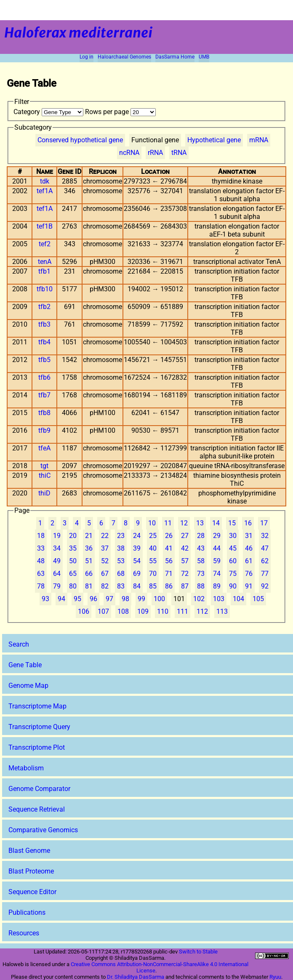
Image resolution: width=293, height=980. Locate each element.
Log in (87, 57)
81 (89, 586)
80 (73, 586)
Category (49, 112)
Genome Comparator (39, 789)
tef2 (45, 244)
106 (84, 611)
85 (153, 586)
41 (169, 548)
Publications (27, 912)
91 (249, 586)
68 (121, 574)
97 (109, 599)
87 (185, 586)
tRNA (179, 153)
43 (201, 548)
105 (258, 599)
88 (201, 586)
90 (233, 586)
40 (153, 548)
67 (105, 574)
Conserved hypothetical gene (80, 140)
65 (73, 574)
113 (222, 611)
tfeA (44, 448)
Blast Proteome (31, 871)
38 (121, 548)
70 (153, 574)
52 (105, 561)
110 (163, 611)
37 (105, 548)
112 (202, 611)
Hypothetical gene (214, 140)
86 (169, 586)
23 (121, 536)
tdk (45, 181)
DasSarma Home (175, 57)
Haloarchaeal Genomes (124, 57)
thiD (44, 493)
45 (233, 548)
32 (265, 536)
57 (185, 561)
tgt (44, 466)
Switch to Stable (198, 952)
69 (137, 574)
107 (103, 611)
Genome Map (28, 686)
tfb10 (45, 289)
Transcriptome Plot (37, 747)
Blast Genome (29, 851)
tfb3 (44, 324)
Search (19, 644)
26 (169, 536)
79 (57, 586)
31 (249, 536)
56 (169, 561)
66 (89, 574)
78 (41, 586)
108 (123, 611)
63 (41, 574)
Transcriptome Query (39, 727)
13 (200, 523)
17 (264, 523)
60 (233, 561)
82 (105, 586)
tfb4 (44, 342)
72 (185, 574)
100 (159, 599)
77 (265, 574)
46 (249, 548)
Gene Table (25, 665)
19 (57, 536)
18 (41, 536)
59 (217, 561)
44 (217, 548)
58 (201, 561)
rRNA (155, 153)
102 (199, 599)
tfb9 (44, 430)
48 (41, 561)
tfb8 (44, 413)
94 (61, 599)
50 (73, 561)
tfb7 (44, 395)
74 (217, 574)
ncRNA (129, 153)
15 (232, 523)
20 (73, 536)
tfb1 (44, 271)
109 (143, 611)
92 (265, 586)
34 (57, 548)
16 (248, 523)
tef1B (45, 226)
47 (265, 548)
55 (153, 561)
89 (217, 586)
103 (219, 599)
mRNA (259, 140)
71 (169, 574)
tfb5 (44, 360)
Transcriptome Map (37, 706)
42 (185, 548)
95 (77, 599)
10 (152, 523)
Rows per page (120, 112)
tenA (45, 262)
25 (153, 536)
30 (233, 536)
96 (93, 599)
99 (141, 599)
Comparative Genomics (43, 830)
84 (137, 586)
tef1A (45, 191)
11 (168, 523)
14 (216, 523)
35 (73, 548)
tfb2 (44, 307)
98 (125, 599)
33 (41, 548)
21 (89, 536)
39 (137, 548)
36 (89, 548)
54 (137, 561)
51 (89, 561)
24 (137, 536)
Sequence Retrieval (37, 809)
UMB (204, 57)
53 (121, 561)
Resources (24, 933)
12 (184, 523)
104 (238, 599)
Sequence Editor (32, 892)
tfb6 (44, 377)
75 (233, 574)
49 (57, 561)
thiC (45, 475)
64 (57, 574)
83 (121, 586)
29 (217, 536)
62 (265, 561)
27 (185, 536)
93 (45, 599)
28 (201, 536)
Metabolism (26, 768)
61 (249, 561)
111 (182, 611)
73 (201, 574)
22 (105, 536)
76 (249, 574)
